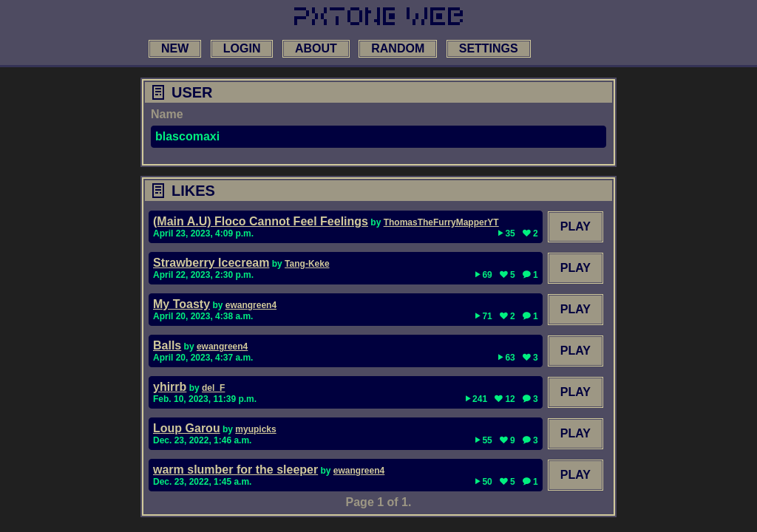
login (242, 48)
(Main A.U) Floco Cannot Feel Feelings (261, 221)
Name (167, 114)
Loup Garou (187, 428)
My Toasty (181, 304)
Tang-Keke (307, 264)
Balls (167, 345)
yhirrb (170, 387)
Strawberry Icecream (211, 263)
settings (489, 48)
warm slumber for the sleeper (235, 470)
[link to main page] (378, 16)
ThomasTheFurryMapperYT (441, 222)
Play (576, 226)
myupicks (255, 429)
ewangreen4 (251, 305)
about (316, 48)
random (398, 48)
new (175, 48)
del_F (213, 388)
